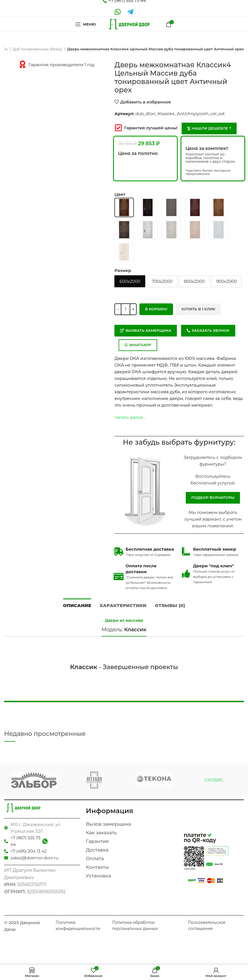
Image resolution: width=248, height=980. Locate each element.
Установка (98, 876)
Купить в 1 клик (198, 309)
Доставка (97, 850)
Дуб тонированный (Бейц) (38, 49)
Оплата (95, 858)
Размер (123, 270)
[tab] (77, 605)
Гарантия (97, 841)
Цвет (120, 194)
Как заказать (101, 833)
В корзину (156, 309)
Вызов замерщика (108, 824)
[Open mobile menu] (85, 24)
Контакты (97, 867)
